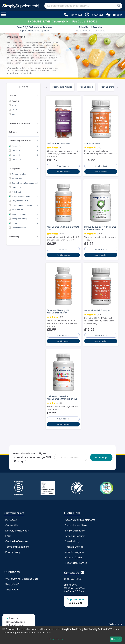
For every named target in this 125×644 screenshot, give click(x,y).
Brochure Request (75, 536)
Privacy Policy (13, 552)
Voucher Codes (74, 557)
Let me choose (56, 639)
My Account (12, 520)
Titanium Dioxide (74, 547)
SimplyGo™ (12, 589)
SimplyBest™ (13, 584)
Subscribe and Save (76, 525)
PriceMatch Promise (76, 563)
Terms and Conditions (17, 547)
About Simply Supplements (80, 520)
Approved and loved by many (34, 29)
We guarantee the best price (91, 29)
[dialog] (62, 635)
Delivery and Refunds (17, 531)
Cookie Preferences (17, 541)
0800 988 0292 (73, 579)
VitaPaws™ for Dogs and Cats (22, 579)
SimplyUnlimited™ (75, 531)
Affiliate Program (74, 552)
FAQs (8, 536)
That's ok (116, 639)
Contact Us (12, 525)
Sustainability (72, 541)
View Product (63, 166)
